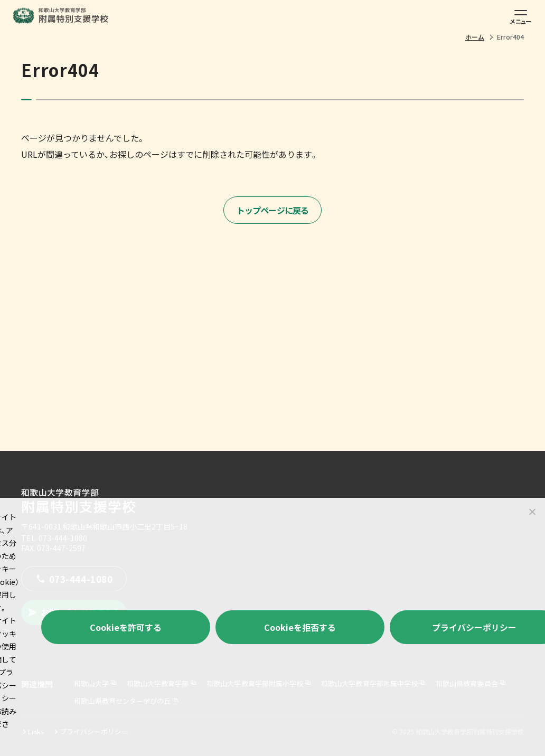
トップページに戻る (273, 210)
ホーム (475, 37)
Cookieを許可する (126, 627)
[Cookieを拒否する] (532, 512)
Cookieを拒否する (300, 627)
